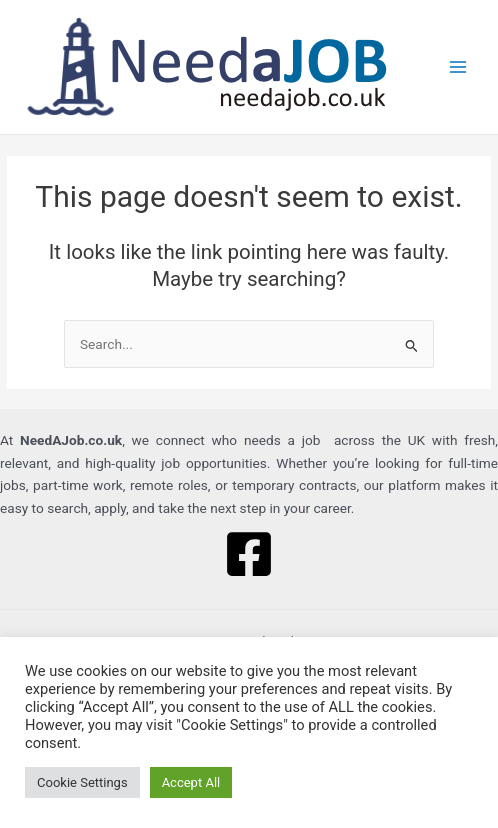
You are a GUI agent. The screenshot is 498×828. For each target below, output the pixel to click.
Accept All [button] (191, 782)
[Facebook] (249, 554)
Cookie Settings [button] (82, 782)
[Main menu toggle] (458, 67)
